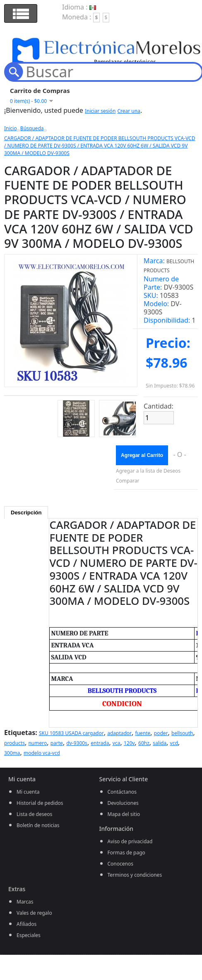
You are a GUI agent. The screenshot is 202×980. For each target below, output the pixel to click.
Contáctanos (122, 792)
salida (160, 743)
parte (57, 743)
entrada (100, 743)
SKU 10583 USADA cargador (71, 733)
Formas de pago (126, 853)
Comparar (128, 481)
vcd (174, 743)
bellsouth (182, 733)
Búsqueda (32, 128)
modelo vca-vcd (42, 753)
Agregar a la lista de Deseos (148, 471)
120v (129, 743)
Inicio (11, 128)
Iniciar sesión (100, 111)
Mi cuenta (28, 792)
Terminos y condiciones (135, 875)
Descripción (26, 513)
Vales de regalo (34, 913)
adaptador (119, 733)
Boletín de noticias (38, 825)
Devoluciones (123, 803)
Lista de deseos (34, 814)
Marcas (25, 902)
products (14, 743)
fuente (143, 733)
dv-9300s (77, 743)
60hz (144, 743)
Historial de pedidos (40, 803)
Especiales (29, 935)
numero (37, 743)
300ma (12, 753)
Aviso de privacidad (130, 841)
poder (161, 733)
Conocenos (120, 864)
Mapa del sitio (124, 814)
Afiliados (26, 924)
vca (117, 743)
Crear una (129, 111)
